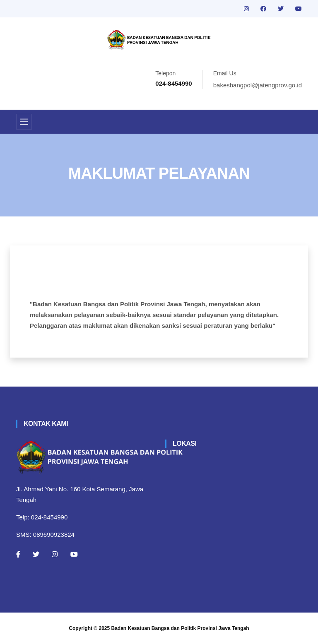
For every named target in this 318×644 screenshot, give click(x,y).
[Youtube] (74, 554)
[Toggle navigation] (24, 122)
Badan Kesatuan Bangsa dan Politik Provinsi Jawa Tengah (180, 628)
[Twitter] (36, 554)
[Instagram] (55, 554)
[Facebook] (18, 554)
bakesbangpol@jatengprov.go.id (258, 85)
